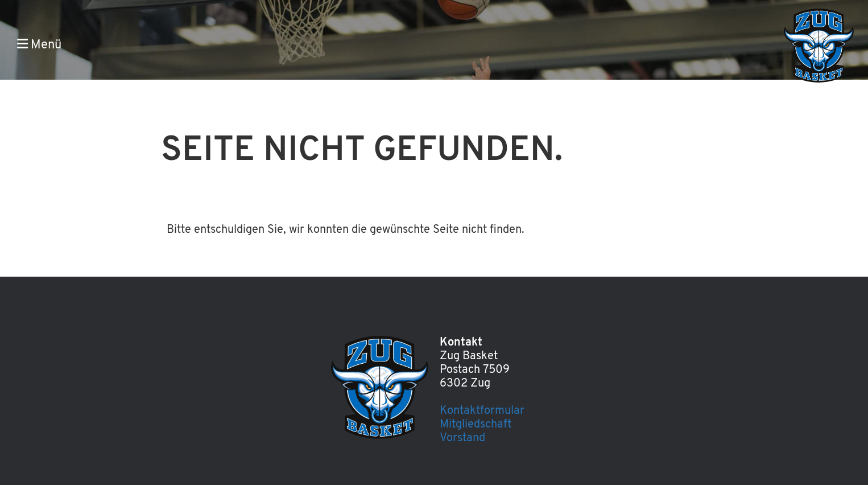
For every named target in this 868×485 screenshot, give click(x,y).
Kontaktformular (482, 411)
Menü (39, 45)
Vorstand (462, 438)
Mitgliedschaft (476, 425)
